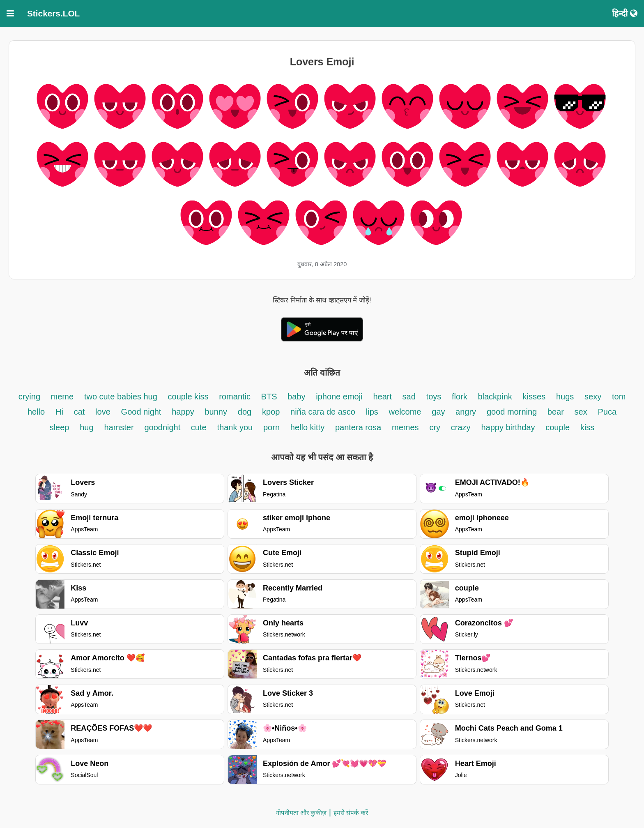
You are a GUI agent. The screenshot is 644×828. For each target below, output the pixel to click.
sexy (593, 397)
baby (296, 397)
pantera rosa (358, 427)
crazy (461, 427)
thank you (235, 427)
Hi (59, 412)
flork (461, 397)
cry (435, 427)
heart (383, 397)
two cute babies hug (121, 397)
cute (199, 427)
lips (372, 412)
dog (245, 412)
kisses (534, 397)
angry (466, 412)
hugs (565, 397)
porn (271, 427)
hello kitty (307, 427)
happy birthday (509, 427)
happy (183, 412)
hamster (119, 427)
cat (79, 412)
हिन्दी (625, 13)
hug (86, 427)
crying (31, 397)
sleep (60, 427)
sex (581, 412)
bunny (216, 412)
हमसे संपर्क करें (351, 813)
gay (439, 412)
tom (619, 397)
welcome (405, 412)
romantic (236, 397)
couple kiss (188, 397)
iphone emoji (339, 397)
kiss (587, 427)
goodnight (163, 427)
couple (558, 427)
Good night (141, 412)
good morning (513, 412)
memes (405, 427)
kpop (271, 412)
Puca (607, 412)
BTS (270, 397)
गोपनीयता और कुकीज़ (301, 813)
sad (409, 397)
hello (36, 412)
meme (62, 397)
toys (434, 397)
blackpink (495, 397)
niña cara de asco (323, 412)
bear (556, 412)
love (103, 412)
